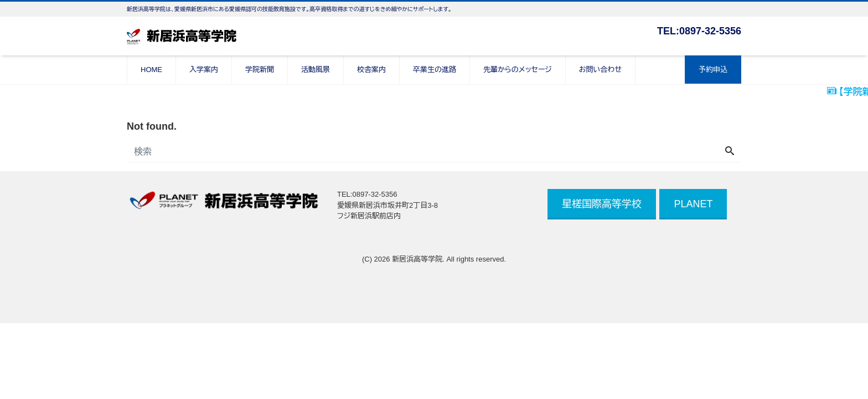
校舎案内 (371, 70)
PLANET (693, 204)
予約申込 (713, 70)
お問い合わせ (600, 70)
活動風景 (316, 70)
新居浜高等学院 (417, 259)
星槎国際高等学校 (602, 204)
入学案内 (204, 70)
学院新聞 (260, 70)
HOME (151, 70)
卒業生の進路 (435, 70)
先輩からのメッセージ (518, 70)
